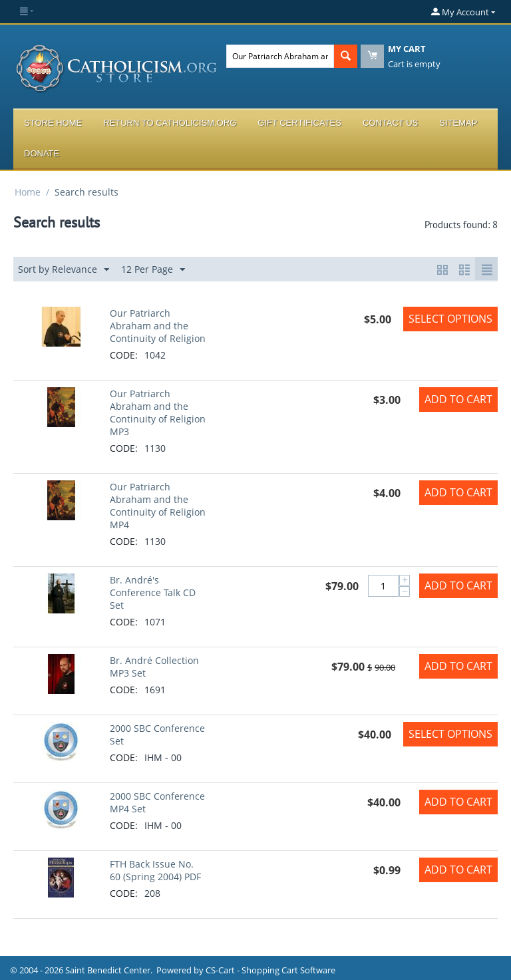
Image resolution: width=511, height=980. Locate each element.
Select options (450, 319)
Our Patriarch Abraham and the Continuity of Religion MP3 (158, 412)
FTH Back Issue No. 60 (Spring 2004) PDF (155, 870)
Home (28, 192)
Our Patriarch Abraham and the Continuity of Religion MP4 (158, 506)
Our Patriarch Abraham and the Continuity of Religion (158, 326)
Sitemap (458, 123)
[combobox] (280, 56)
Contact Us (390, 123)
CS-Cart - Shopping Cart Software (270, 970)
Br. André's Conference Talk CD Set (153, 592)
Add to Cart (458, 399)
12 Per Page (153, 270)
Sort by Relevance (64, 270)
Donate (42, 153)
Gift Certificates (299, 123)
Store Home (53, 123)
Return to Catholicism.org (170, 123)
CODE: (124, 355)
